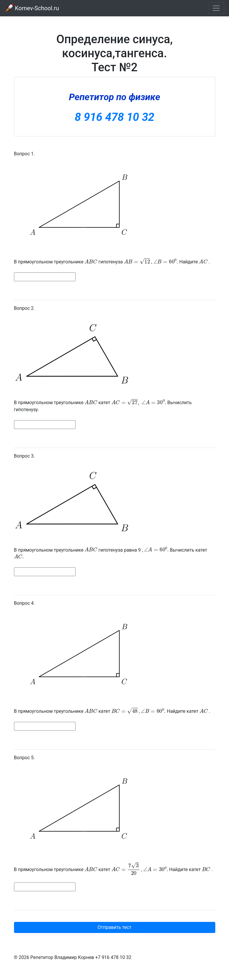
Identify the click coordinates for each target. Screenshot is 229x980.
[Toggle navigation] (216, 8)
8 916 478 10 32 (114, 117)
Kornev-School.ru (32, 8)
